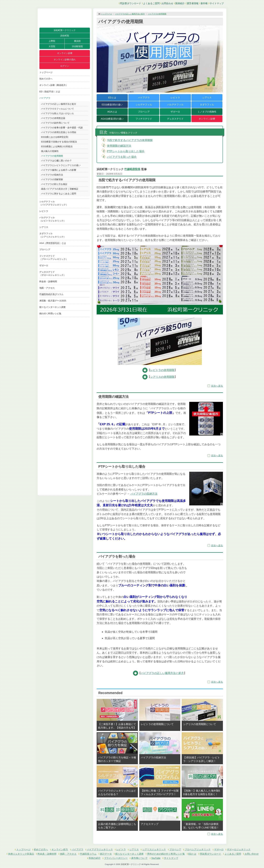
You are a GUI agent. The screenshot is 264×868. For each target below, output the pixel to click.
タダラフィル (207, 105)
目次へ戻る (217, 386)
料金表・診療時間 (48, 282)
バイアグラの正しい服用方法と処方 (59, 104)
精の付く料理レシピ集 (50, 314)
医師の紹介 (95, 858)
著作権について (139, 858)
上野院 (52, 41)
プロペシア (45, 250)
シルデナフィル (144, 105)
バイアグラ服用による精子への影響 (59, 170)
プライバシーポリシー (116, 858)
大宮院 (52, 46)
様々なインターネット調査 (53, 307)
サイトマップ (217, 3)
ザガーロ (44, 266)
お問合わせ (167, 3)
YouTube (156, 858)
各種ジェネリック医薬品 (21, 854)
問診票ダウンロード (130, 3)
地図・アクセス (47, 288)
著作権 (204, 3)
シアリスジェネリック (154, 849)
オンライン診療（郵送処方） (54, 85)
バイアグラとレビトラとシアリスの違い (61, 165)
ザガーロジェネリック (239, 849)
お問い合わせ (252, 854)
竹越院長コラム (88, 854)
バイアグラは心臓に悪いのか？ (56, 161)
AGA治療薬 (112, 119)
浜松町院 (65, 36)
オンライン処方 (60, 849)
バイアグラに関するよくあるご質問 (59, 194)
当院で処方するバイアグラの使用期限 (130, 140)
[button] (206, 419)
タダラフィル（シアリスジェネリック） (53, 235)
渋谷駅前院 (77, 46)
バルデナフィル (175, 105)
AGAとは (112, 112)
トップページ (46, 72)
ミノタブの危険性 (207, 112)
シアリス (44, 227)
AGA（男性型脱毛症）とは (53, 243)
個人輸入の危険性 (50, 151)
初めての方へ (46, 79)
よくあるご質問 (151, 3)
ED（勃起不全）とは (50, 92)
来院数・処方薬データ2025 (53, 301)
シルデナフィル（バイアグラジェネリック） (54, 203)
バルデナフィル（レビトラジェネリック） (53, 219)
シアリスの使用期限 (162, 377)
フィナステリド (144, 119)
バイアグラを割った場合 (122, 157)
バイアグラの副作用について (55, 123)
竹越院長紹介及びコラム (51, 294)
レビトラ (44, 211)
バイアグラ (45, 98)
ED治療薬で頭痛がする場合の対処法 (59, 142)
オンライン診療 (65, 53)
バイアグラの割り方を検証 (54, 184)
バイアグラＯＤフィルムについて (57, 109)
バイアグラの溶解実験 (52, 179)
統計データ (106, 854)
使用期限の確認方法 (119, 146)
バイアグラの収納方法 (52, 175)
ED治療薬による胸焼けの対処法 (57, 146)
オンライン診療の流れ (65, 60)
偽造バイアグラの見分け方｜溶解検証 (60, 189)
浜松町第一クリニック (65, 30)
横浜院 (77, 41)
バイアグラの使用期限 (52, 156)
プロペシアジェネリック (198, 849)
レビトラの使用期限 (162, 370)
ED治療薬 (112, 105)
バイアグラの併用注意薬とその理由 (59, 132)
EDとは (112, 98)
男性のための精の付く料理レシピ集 (166, 854)
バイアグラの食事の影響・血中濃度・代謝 (62, 128)
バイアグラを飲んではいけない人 (57, 113)
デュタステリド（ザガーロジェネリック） (53, 274)
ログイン (65, 66)
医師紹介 (180, 3)
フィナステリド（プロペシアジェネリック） (54, 258)
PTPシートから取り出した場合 (126, 151)
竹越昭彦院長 (132, 169)
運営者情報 (193, 3)
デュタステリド (175, 119)
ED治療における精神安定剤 (55, 137)
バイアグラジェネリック (100, 849)
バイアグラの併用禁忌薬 (53, 118)
